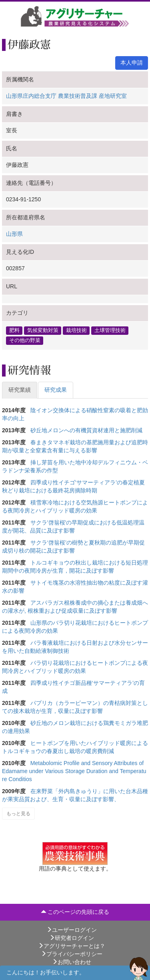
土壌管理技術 (110, 330)
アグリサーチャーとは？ (72, 946)
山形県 (14, 234)
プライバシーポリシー (72, 954)
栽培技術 (76, 330)
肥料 (14, 330)
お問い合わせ (72, 962)
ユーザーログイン (72, 930)
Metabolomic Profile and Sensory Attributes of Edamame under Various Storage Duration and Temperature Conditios (74, 771)
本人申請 (132, 63)
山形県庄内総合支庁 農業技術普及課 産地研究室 (66, 96)
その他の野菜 (25, 340)
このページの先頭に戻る (75, 912)
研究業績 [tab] (20, 390)
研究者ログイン (72, 938)
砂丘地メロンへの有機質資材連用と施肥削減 (86, 430)
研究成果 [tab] (56, 390)
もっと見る (18, 814)
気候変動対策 (43, 330)
